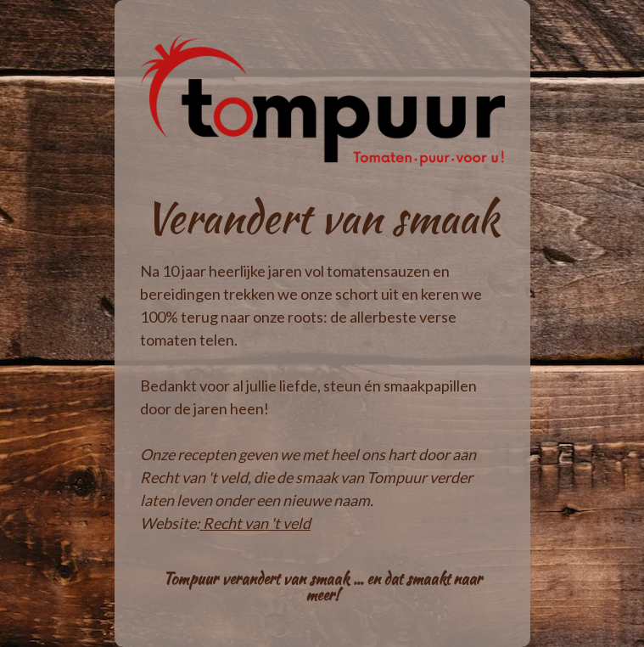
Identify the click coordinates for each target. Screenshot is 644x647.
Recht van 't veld (257, 523)
